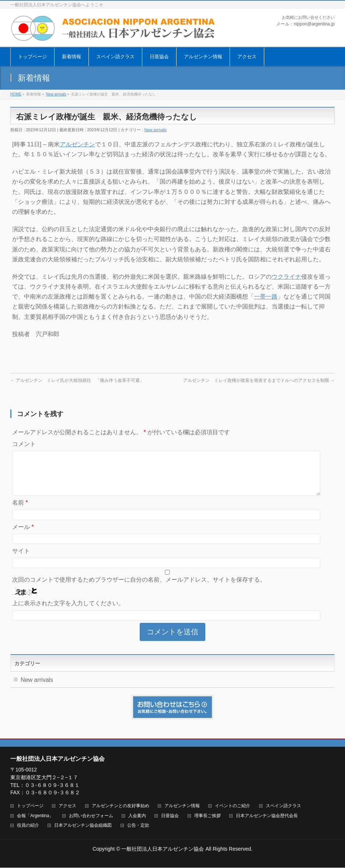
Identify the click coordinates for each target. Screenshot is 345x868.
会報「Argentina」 (35, 816)
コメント (24, 444)
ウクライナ (286, 277)
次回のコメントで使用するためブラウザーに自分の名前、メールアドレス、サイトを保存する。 (139, 588)
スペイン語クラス (283, 806)
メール (23, 536)
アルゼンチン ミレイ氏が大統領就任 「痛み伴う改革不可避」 (77, 380)
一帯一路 (266, 297)
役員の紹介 (28, 826)
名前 (20, 511)
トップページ (30, 806)
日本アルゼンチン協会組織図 (83, 826)
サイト (21, 560)
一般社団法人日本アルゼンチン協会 (163, 849)
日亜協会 (170, 816)
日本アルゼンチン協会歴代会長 (267, 816)
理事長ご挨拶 (208, 816)
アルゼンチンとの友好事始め (121, 806)
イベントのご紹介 (233, 806)
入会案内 (137, 816)
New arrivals (155, 130)
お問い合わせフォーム (91, 816)
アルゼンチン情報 (182, 806)
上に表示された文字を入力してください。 (68, 612)
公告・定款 (138, 826)
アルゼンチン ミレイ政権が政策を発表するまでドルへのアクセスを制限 (259, 380)
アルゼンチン (77, 144)
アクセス (67, 806)
